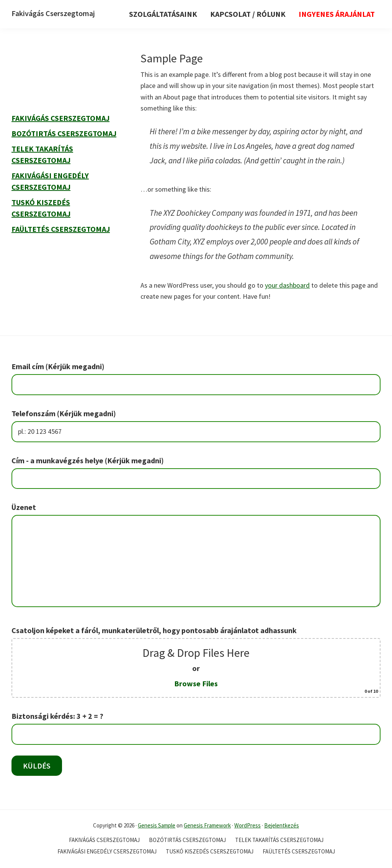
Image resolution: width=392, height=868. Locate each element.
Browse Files (196, 683)
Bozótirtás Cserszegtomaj (64, 133)
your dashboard (287, 285)
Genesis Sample (157, 825)
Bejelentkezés (282, 825)
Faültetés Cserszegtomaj (61, 229)
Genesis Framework (207, 825)
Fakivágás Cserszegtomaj (53, 13)
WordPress (247, 825)
